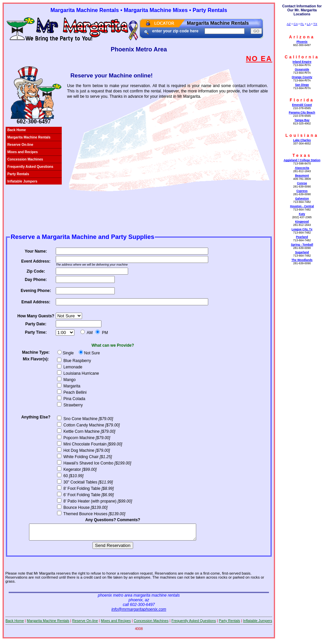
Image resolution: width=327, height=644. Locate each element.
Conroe (302, 183)
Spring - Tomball (302, 245)
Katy (302, 214)
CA (296, 24)
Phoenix (302, 42)
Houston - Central (302, 206)
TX (315, 24)
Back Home (17, 130)
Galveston (302, 199)
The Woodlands (302, 260)
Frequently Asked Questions (30, 167)
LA (309, 24)
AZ (289, 24)
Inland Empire (302, 62)
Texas (302, 155)
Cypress (302, 191)
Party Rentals (18, 174)
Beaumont (302, 176)
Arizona (302, 37)
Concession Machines (25, 159)
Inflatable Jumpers (22, 181)
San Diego (302, 85)
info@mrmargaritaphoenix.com (139, 612)
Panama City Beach (302, 112)
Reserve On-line (20, 145)
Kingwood (302, 222)
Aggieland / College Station (302, 160)
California (302, 57)
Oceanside (302, 69)
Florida (302, 100)
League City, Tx (302, 229)
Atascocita (302, 168)
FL (302, 24)
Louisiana (302, 135)
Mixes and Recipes (23, 152)
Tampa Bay (302, 120)
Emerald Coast (302, 105)
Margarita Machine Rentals (29, 137)
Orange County (302, 77)
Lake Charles (302, 140)
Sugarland (302, 252)
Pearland (302, 237)
